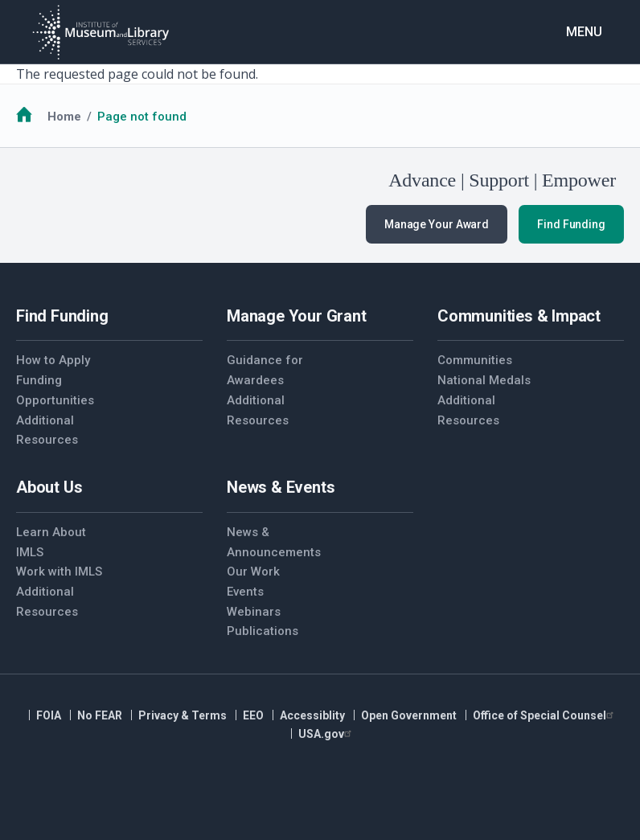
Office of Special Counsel (545, 715)
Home (64, 117)
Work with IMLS (59, 572)
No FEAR (100, 715)
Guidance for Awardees (265, 370)
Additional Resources (47, 430)
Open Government (409, 715)
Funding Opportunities (55, 390)
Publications (263, 631)
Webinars (254, 612)
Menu (584, 32)
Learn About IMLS (51, 542)
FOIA (49, 715)
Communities (475, 360)
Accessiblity (312, 715)
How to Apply (53, 360)
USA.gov (327, 734)
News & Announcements (273, 542)
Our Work (253, 572)
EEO (253, 715)
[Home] (101, 32)
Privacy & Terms (183, 715)
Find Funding (571, 224)
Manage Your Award (437, 224)
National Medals (484, 380)
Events (245, 592)
